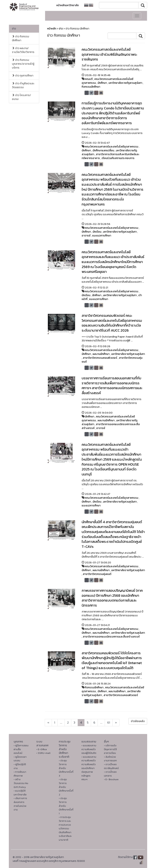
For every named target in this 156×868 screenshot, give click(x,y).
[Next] (48, 723)
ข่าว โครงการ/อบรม (21, 97)
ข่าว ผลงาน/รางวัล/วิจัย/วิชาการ (23, 50)
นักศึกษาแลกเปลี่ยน (103, 150)
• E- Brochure (111, 779)
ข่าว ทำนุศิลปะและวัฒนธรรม (23, 85)
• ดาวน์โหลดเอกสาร (110, 774)
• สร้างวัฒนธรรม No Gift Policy (21, 783)
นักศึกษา (102, 83)
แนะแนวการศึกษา (102, 236)
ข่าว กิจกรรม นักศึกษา (20, 38)
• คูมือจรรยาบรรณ (20, 759)
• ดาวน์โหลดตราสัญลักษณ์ (111, 766)
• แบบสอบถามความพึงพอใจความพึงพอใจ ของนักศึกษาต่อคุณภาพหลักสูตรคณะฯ (89, 768)
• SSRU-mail (43, 753)
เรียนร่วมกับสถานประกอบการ (118, 158)
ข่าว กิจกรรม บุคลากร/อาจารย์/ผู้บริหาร (23, 64)
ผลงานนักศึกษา (101, 354)
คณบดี (89, 79)
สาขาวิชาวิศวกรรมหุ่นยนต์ (97, 574)
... (61, 723)
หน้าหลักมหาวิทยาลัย (68, 5)
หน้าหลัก (52, 29)
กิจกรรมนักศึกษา (91, 87)
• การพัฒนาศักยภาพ (20, 774)
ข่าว (14, 29)
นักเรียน (97, 232)
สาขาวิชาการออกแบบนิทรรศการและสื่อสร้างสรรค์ (111, 426)
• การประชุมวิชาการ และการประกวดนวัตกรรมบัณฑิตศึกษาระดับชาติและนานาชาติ (65, 828)
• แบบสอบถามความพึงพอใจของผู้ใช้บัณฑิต (89, 749)
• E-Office (42, 749)
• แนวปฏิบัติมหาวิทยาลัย (20, 793)
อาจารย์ (86, 236)
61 (109, 723)
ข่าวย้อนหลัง (138, 721)
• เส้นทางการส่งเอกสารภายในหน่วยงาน (20, 804)
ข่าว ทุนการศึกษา (23, 76)
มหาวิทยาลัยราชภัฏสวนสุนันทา (125, 83)
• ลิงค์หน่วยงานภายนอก (110, 759)
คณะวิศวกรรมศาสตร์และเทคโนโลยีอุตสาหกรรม (107, 81)
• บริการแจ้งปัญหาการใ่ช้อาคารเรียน (110, 749)
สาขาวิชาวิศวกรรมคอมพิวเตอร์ (100, 358)
